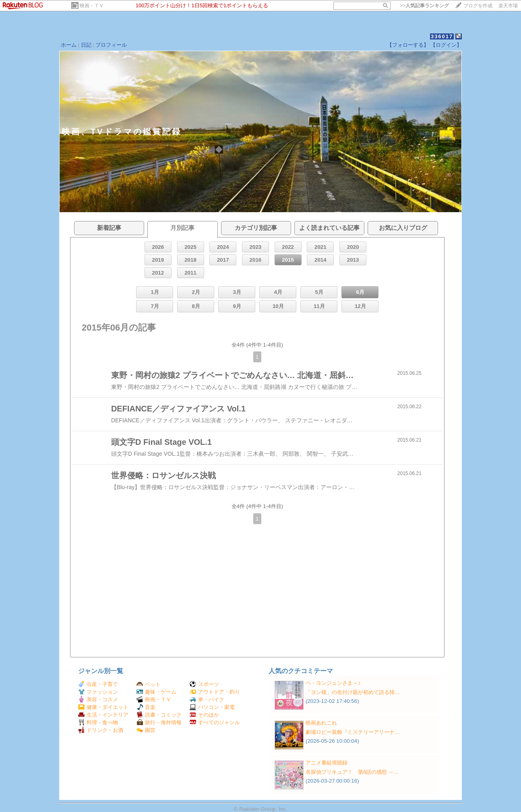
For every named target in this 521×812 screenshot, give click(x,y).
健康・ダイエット (103, 707)
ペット (149, 684)
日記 (86, 45)
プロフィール (111, 45)
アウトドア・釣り (215, 692)
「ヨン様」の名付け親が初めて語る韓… (353, 692)
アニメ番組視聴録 (327, 763)
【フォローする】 (408, 45)
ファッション (98, 692)
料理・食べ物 (98, 722)
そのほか (204, 715)
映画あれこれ (321, 723)
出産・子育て (98, 684)
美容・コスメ (98, 699)
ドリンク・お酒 (101, 730)
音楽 (146, 707)
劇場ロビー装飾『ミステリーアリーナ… (353, 732)
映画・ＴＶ (92, 6)
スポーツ (204, 684)
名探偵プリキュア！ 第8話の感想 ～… (352, 772)
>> (424, 6)
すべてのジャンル (215, 722)
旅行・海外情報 (159, 722)
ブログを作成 (478, 6)
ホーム (69, 45)
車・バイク (207, 699)
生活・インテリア (103, 715)
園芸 (146, 730)
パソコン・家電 (212, 707)
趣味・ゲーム (156, 692)
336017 (442, 36)
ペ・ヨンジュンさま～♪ (333, 683)
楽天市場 (508, 6)
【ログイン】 (446, 45)
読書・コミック (159, 715)
